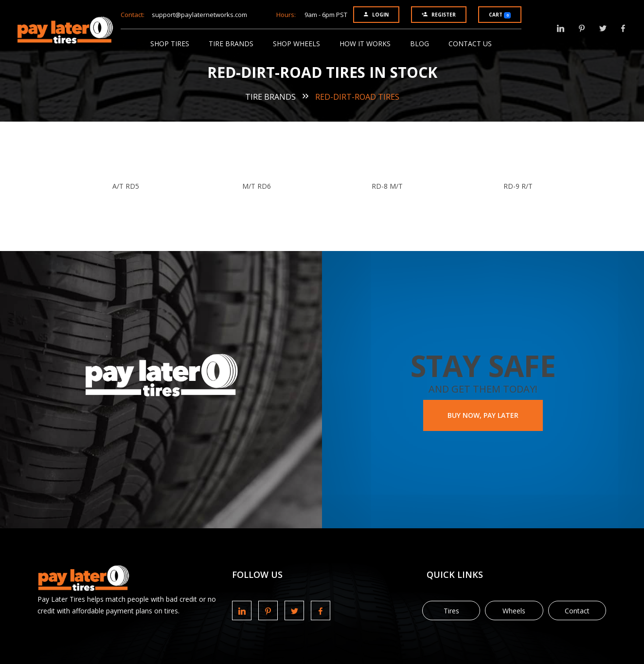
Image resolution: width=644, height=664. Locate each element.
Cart (500, 15)
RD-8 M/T (387, 186)
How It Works (365, 44)
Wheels (514, 611)
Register (439, 15)
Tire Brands (231, 44)
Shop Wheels (296, 44)
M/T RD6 (257, 186)
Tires (451, 611)
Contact (577, 611)
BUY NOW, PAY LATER (483, 415)
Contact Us (470, 44)
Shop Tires (170, 44)
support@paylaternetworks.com (199, 15)
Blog (420, 44)
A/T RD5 (126, 186)
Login (376, 15)
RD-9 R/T (518, 186)
